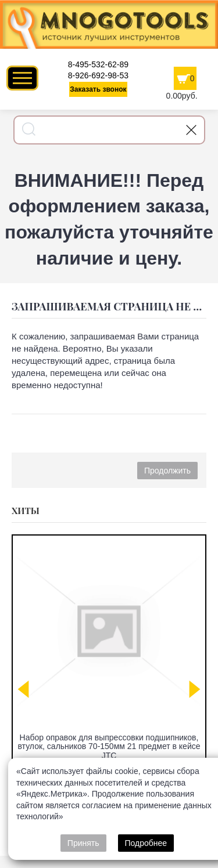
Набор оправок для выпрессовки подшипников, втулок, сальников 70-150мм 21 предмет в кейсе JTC (109, 746)
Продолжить (167, 471)
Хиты (26, 511)
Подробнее (146, 843)
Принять (83, 843)
